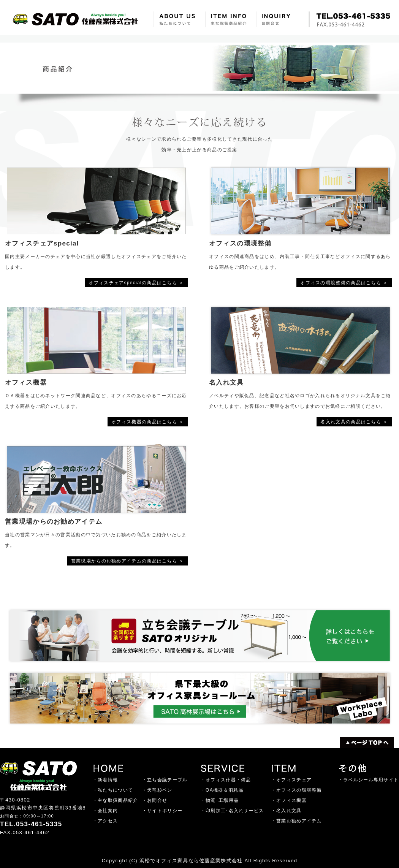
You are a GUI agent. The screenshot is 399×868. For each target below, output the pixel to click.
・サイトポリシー (162, 811)
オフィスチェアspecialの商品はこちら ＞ (136, 283)
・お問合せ (155, 800)
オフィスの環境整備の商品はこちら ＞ (344, 283)
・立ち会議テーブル (165, 780)
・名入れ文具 (287, 811)
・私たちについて (113, 790)
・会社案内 (105, 811)
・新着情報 (105, 780)
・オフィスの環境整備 (297, 790)
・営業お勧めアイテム (297, 821)
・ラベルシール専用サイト (369, 780)
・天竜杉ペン (157, 790)
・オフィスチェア (291, 780)
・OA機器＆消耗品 (222, 790)
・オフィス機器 (289, 800)
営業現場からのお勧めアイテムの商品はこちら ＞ (127, 561)
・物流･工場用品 (220, 800)
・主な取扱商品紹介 (116, 800)
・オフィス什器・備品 (226, 780)
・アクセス (105, 821)
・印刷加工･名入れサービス (232, 811)
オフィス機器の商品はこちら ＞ (148, 422)
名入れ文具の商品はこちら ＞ (354, 422)
